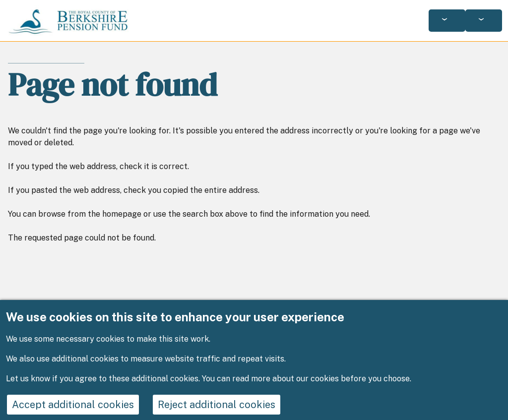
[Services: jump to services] (447, 21)
